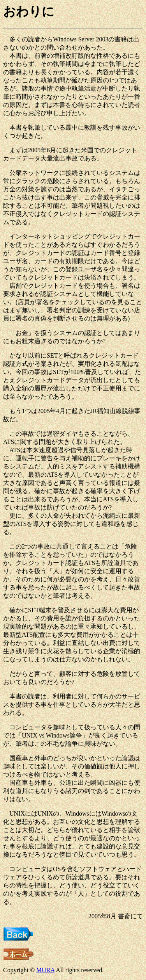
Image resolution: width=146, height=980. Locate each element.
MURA (45, 970)
